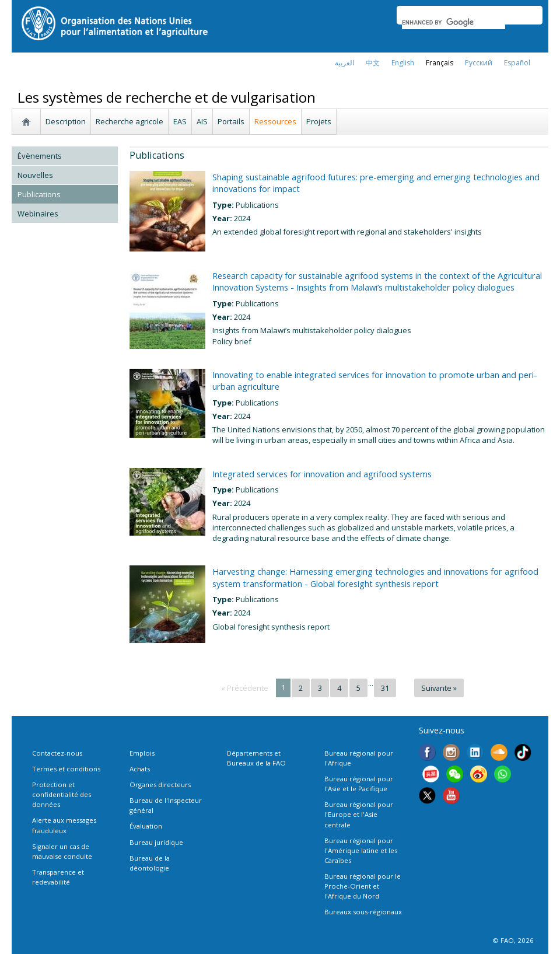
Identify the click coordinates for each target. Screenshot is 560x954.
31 (385, 688)
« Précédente (245, 688)
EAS (180, 121)
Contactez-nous (57, 753)
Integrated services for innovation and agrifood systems (322, 474)
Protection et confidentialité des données (62, 794)
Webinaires (38, 214)
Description (66, 121)
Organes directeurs (160, 784)
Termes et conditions (66, 769)
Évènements (40, 156)
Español (517, 63)
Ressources (275, 121)
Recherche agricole (129, 121)
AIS (202, 121)
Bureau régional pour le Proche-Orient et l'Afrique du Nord (363, 886)
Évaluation (146, 826)
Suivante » (439, 688)
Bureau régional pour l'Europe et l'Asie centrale (359, 814)
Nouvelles (35, 175)
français (440, 63)
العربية (344, 63)
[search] (454, 22)
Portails (231, 121)
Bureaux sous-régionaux (363, 912)
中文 (373, 63)
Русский (479, 63)
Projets (319, 121)
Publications (39, 194)
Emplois (142, 753)
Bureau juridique (156, 842)
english (403, 63)
